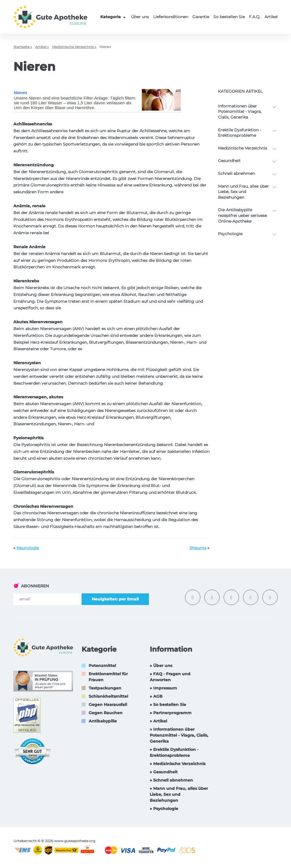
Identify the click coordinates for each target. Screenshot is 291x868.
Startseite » (23, 47)
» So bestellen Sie (168, 705)
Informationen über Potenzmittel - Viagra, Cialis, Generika (240, 112)
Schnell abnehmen (236, 173)
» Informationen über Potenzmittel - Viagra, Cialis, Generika (179, 735)
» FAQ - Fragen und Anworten (170, 677)
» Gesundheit (164, 772)
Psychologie (230, 234)
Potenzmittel (102, 666)
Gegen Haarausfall (108, 705)
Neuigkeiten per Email (115, 599)
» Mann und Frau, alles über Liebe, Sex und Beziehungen (179, 794)
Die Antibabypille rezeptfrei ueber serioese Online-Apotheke (242, 215)
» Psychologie (164, 809)
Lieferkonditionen (171, 17)
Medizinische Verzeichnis (243, 148)
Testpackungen (105, 688)
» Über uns (161, 666)
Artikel (271, 17)
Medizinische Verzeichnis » (74, 47)
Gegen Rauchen (106, 713)
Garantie (201, 17)
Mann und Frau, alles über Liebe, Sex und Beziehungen (243, 192)
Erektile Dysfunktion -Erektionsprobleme (240, 133)
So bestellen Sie (229, 17)
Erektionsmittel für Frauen (108, 677)
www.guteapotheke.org (75, 841)
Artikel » (42, 47)
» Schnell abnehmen (171, 780)
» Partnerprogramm (171, 713)
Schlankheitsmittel (108, 696)
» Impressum (163, 688)
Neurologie (28, 548)
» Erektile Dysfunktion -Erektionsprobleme (174, 752)
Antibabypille (103, 721)
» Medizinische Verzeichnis (178, 764)
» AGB (156, 696)
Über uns (140, 17)
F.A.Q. (255, 17)
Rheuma (198, 548)
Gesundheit (229, 161)
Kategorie (114, 17)
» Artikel (158, 721)
